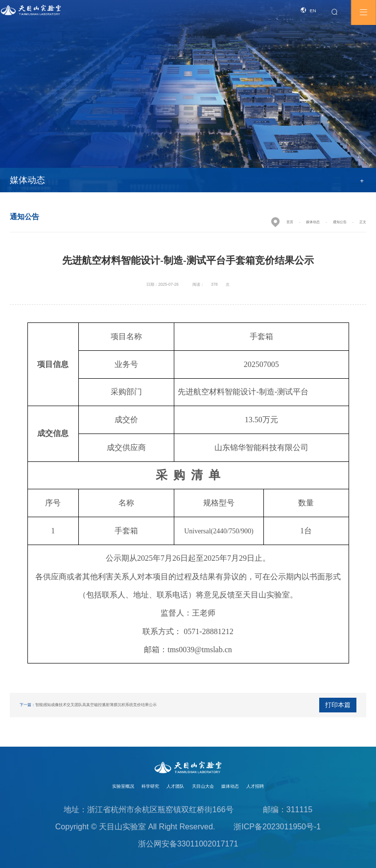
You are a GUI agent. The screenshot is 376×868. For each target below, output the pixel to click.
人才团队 (175, 786)
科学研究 (150, 786)
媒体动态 (313, 222)
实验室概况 (123, 786)
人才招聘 (255, 786)
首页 (290, 222)
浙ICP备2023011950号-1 (277, 827)
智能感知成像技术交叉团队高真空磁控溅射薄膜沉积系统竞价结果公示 (96, 705)
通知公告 (340, 222)
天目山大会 (203, 786)
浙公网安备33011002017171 (188, 844)
